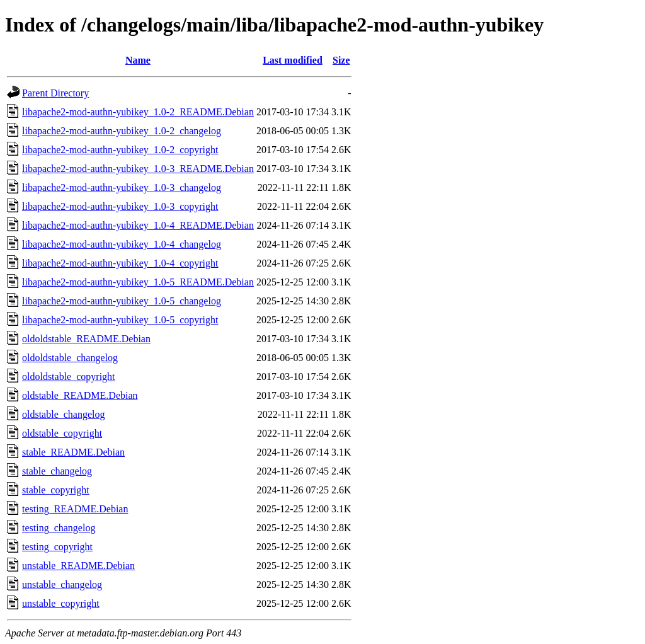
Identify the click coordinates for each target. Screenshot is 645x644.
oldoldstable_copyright (69, 377)
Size (341, 60)
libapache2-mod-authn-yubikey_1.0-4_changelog (122, 244)
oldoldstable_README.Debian (86, 339)
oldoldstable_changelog (70, 358)
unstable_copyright (61, 603)
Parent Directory (55, 93)
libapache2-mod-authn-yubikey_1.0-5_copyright (120, 320)
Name (138, 60)
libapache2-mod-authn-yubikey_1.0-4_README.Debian (138, 225)
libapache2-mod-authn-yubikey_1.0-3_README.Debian (138, 169)
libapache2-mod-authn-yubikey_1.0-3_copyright (120, 206)
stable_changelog (57, 471)
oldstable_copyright (62, 433)
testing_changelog (59, 528)
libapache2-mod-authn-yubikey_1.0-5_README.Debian (138, 282)
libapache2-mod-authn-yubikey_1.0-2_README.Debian (138, 112)
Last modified (293, 60)
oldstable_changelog (64, 414)
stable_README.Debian (73, 452)
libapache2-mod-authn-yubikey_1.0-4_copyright (120, 263)
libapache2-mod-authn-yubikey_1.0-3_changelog (122, 187)
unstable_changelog (62, 584)
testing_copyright (57, 547)
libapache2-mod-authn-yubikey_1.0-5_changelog (122, 301)
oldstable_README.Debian (80, 395)
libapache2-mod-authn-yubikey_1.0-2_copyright (120, 150)
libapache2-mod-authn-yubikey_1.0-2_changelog (122, 131)
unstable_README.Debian (78, 566)
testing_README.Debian (75, 509)
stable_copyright (56, 490)
